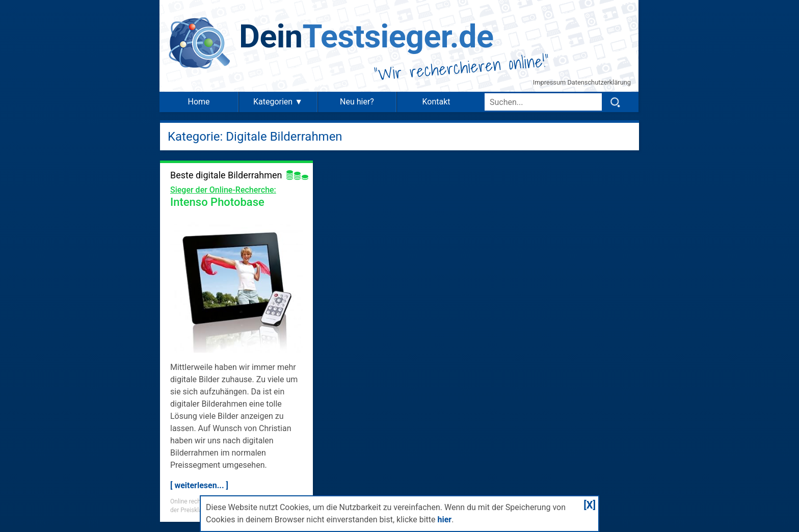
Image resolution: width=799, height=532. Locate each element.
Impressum (550, 82)
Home (198, 102)
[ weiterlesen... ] (199, 485)
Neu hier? (357, 102)
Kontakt (436, 102)
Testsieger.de (366, 36)
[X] (590, 505)
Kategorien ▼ (278, 102)
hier (444, 520)
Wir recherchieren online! (462, 67)
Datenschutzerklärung (599, 82)
